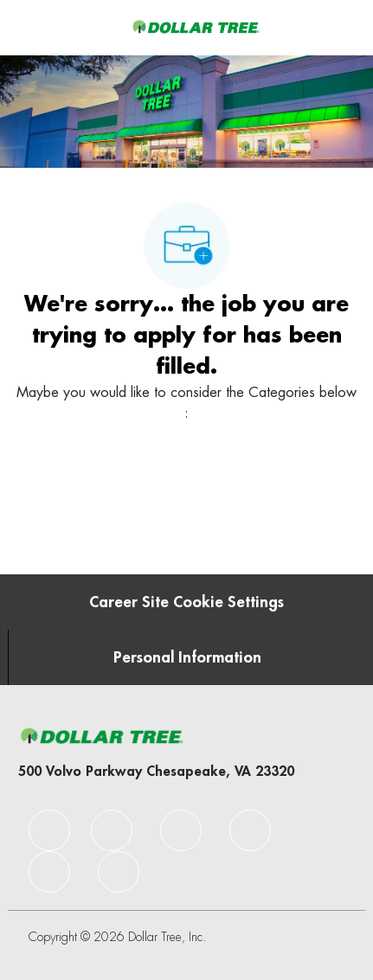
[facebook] (49, 830)
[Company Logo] (196, 27)
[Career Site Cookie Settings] (186, 602)
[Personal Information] (187, 657)
